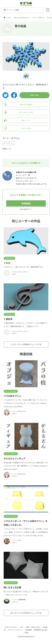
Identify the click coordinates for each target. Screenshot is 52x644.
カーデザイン (9, 143)
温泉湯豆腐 (22, 599)
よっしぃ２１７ (23, 272)
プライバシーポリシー (15, 630)
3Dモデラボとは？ (11, 627)
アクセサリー (9, 258)
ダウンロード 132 (18, 112)
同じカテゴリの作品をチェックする (26, 613)
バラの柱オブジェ (12, 396)
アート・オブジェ (38, 17)
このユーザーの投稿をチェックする (26, 344)
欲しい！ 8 (16, 120)
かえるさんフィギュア (15, 458)
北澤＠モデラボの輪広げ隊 (26, 172)
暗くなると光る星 (12, 587)
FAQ (21, 627)
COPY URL (34, 95)
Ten (20, 540)
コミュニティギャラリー (22, 17)
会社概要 (29, 630)
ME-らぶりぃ (22, 411)
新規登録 (26, 203)
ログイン (29, 209)
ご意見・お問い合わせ (33, 627)
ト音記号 (8, 319)
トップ (8, 17)
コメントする (17, 128)
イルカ (7, 263)
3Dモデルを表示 (17, 105)
